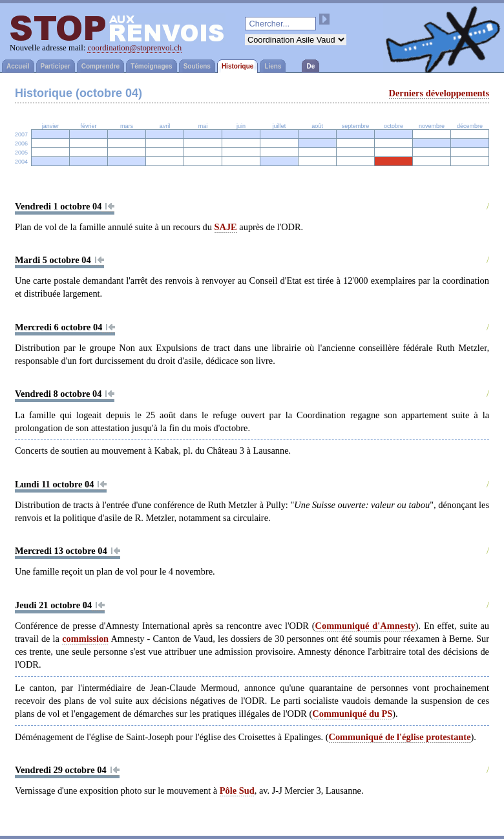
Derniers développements (439, 93)
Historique (237, 66)
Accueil (18, 66)
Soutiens (197, 66)
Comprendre (100, 66)
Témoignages (151, 66)
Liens (273, 66)
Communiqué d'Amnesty (365, 626)
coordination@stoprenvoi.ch (134, 48)
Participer (56, 66)
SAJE (226, 227)
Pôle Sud (237, 791)
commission (85, 639)
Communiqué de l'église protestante (400, 737)
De (310, 66)
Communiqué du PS (352, 714)
